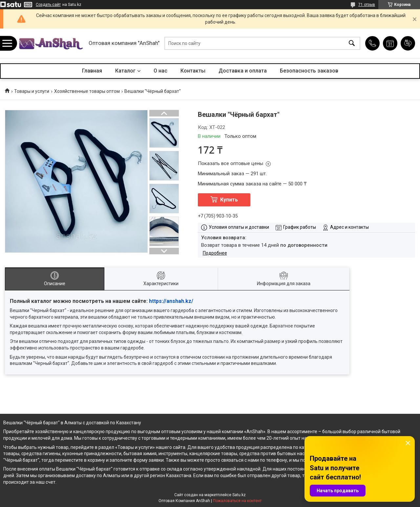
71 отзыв (367, 5)
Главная (92, 71)
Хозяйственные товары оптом (87, 91)
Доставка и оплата (243, 71)
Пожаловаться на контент (237, 501)
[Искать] (352, 43)
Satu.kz (239, 495)
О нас (160, 71)
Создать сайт (48, 5)
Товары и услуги (32, 91)
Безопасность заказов (309, 71)
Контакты (193, 71)
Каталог (125, 71)
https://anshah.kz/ (171, 301)
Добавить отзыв (408, 43)
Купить (229, 200)
